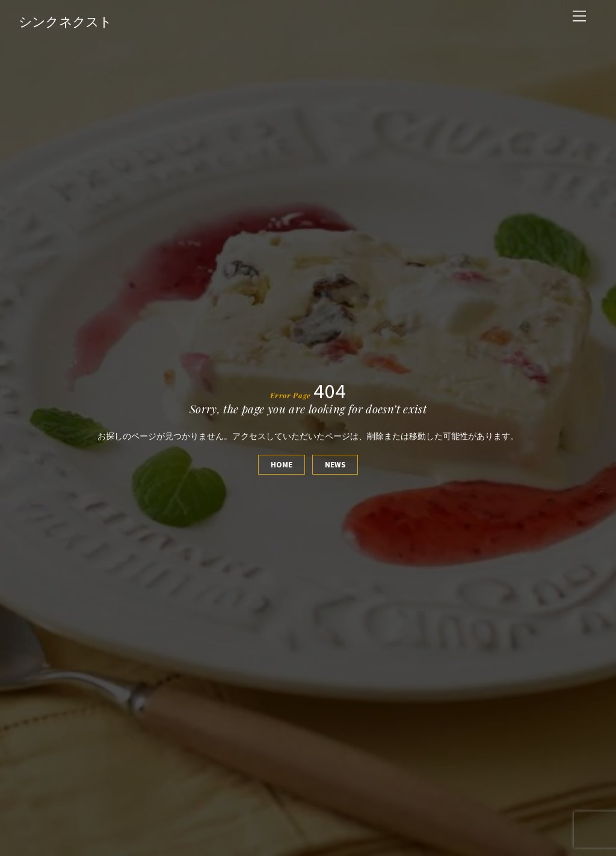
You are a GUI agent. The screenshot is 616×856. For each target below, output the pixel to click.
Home (282, 465)
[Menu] (579, 17)
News (335, 465)
